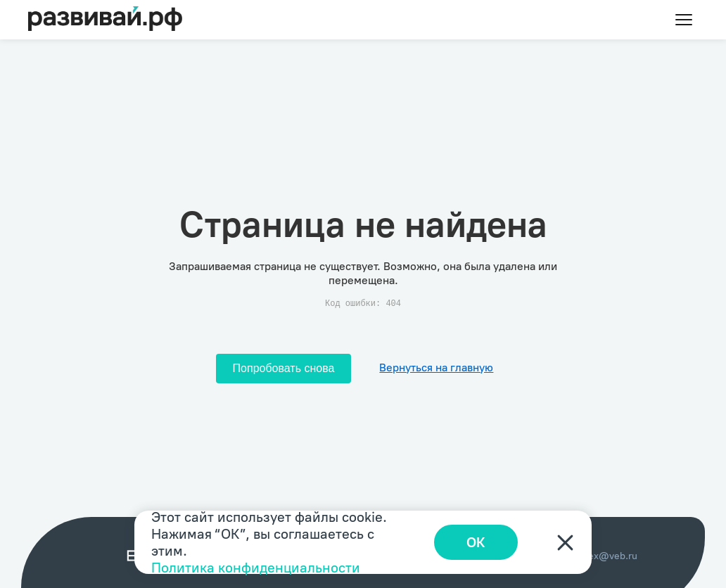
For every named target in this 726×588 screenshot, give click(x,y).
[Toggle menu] (684, 20)
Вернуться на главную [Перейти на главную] (436, 367)
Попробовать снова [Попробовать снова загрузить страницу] (284, 368)
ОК (476, 542)
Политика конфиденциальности (256, 568)
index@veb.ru (606, 556)
